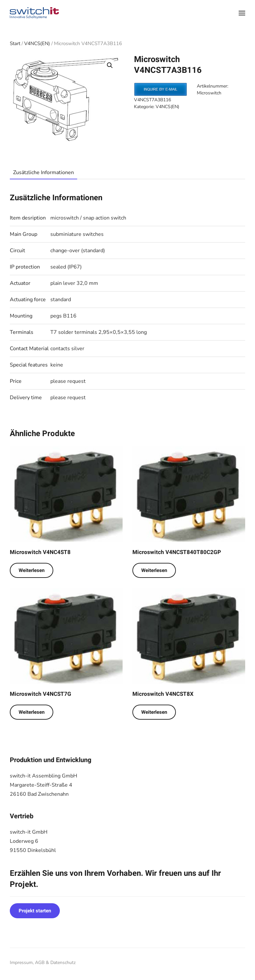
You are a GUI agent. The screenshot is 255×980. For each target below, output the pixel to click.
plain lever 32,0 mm (74, 283)
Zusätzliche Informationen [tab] (43, 172)
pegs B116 (63, 316)
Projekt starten (35, 911)
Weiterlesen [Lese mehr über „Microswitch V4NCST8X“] (154, 712)
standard (61, 300)
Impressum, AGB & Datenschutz (43, 963)
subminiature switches (77, 234)
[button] (242, 13)
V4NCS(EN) (37, 43)
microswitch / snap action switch (88, 218)
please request (68, 381)
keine (57, 365)
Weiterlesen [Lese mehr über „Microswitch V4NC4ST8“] (32, 570)
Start (15, 43)
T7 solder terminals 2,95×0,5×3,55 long (99, 332)
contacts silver (67, 349)
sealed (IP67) (66, 267)
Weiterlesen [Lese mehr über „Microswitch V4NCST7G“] (32, 712)
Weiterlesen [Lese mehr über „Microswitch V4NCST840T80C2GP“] (154, 570)
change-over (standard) (78, 251)
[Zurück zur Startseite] (34, 13)
